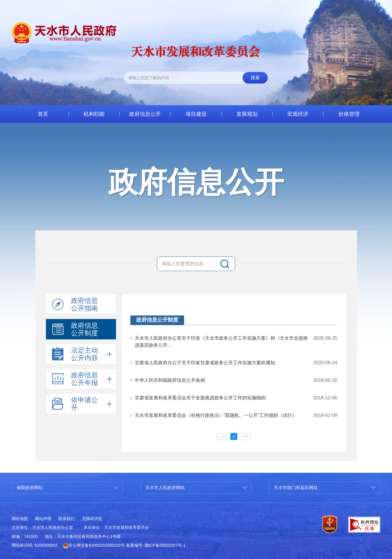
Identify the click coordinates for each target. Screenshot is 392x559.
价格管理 (349, 114)
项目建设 (196, 114)
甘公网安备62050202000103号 (94, 545)
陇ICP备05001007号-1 (165, 545)
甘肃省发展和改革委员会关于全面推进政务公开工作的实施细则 (200, 398)
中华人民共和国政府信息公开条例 (170, 380)
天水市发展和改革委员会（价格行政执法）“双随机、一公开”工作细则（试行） (216, 415)
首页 (43, 114)
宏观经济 (298, 114)
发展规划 (247, 114)
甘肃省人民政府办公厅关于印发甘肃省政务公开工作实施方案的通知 (205, 363)
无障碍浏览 (92, 519)
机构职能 (94, 114)
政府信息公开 (145, 114)
